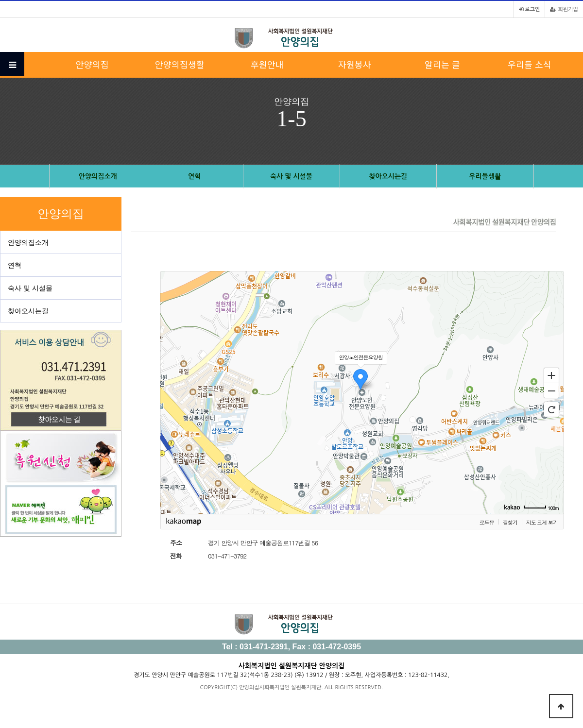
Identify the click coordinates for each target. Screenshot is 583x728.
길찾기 (510, 522)
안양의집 (92, 64)
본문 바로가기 (0, 0)
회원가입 (564, 9)
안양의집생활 (180, 64)
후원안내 (267, 64)
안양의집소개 (98, 176)
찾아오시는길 (388, 176)
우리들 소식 (530, 64)
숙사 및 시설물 (291, 176)
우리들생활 (485, 176)
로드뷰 (487, 522)
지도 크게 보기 (542, 522)
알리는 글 (442, 64)
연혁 (194, 176)
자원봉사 (355, 64)
